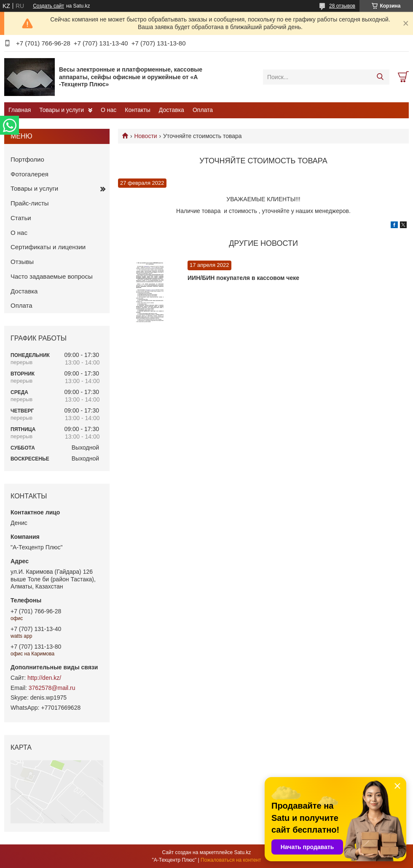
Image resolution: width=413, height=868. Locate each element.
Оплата (203, 110)
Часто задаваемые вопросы (52, 276)
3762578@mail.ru (52, 688)
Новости (145, 136)
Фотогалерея (29, 174)
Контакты (137, 110)
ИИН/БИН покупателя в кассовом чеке (243, 278)
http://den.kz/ (44, 678)
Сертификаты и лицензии (48, 247)
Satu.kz (242, 852)
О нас (109, 110)
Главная (20, 110)
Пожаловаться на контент (231, 860)
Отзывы (22, 262)
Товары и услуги (62, 110)
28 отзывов (342, 6)
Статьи (21, 218)
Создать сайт (48, 6)
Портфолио (27, 159)
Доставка (172, 110)
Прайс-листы (30, 203)
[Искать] (380, 77)
